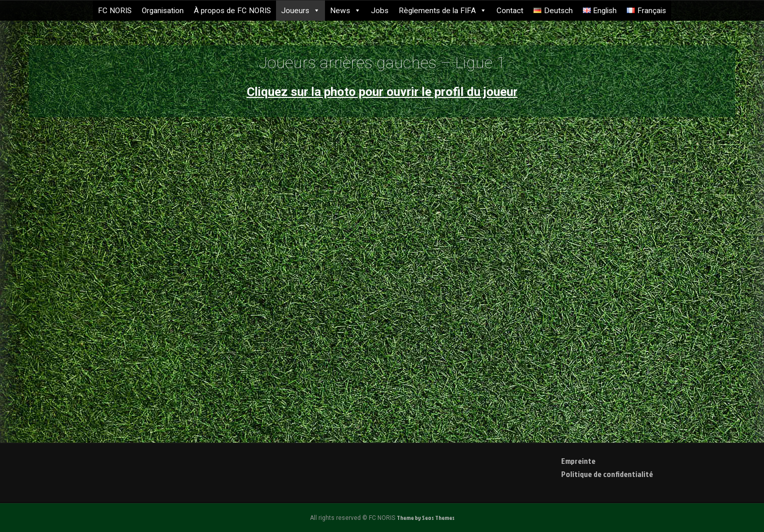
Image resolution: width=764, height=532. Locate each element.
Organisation (163, 11)
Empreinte (578, 461)
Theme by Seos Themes (425, 518)
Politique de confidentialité (607, 474)
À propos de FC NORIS (232, 11)
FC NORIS (115, 11)
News (345, 11)
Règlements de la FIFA (443, 11)
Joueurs (301, 11)
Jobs (380, 11)
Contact (510, 11)
